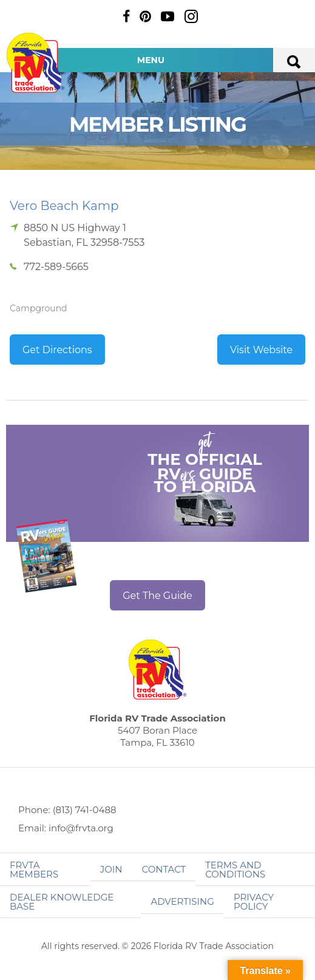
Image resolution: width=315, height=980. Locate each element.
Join (111, 869)
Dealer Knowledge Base (62, 902)
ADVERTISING (182, 901)
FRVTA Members (34, 870)
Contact (164, 869)
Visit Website (261, 350)
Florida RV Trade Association (35, 63)
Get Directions (57, 350)
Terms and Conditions (235, 870)
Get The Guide (157, 596)
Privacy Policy (254, 902)
